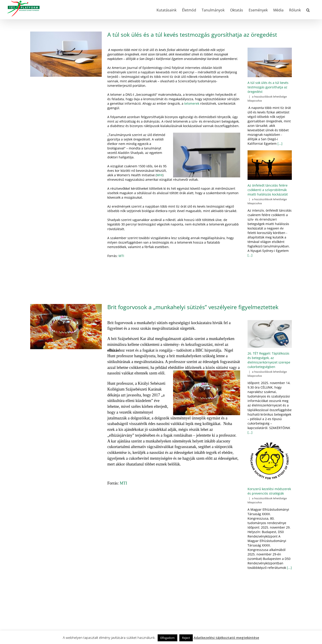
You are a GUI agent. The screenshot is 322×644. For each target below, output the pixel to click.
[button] (308, 10)
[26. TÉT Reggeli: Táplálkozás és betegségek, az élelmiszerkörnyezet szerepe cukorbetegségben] (270, 334)
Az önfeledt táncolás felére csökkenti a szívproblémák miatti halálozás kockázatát (268, 190)
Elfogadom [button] (167, 638)
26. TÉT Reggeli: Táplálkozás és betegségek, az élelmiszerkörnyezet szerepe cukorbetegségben (269, 360)
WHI (160, 175)
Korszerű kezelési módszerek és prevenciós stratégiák (269, 491)
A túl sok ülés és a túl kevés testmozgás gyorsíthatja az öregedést (192, 34)
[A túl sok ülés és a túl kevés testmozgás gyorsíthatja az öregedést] (270, 62)
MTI (121, 256)
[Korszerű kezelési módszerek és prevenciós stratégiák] (270, 461)
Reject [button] (186, 638)
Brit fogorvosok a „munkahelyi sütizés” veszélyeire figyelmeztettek (193, 307)
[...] (280, 143)
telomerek (192, 103)
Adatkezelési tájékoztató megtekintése (226, 638)
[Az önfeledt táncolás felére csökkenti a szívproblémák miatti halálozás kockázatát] (270, 165)
